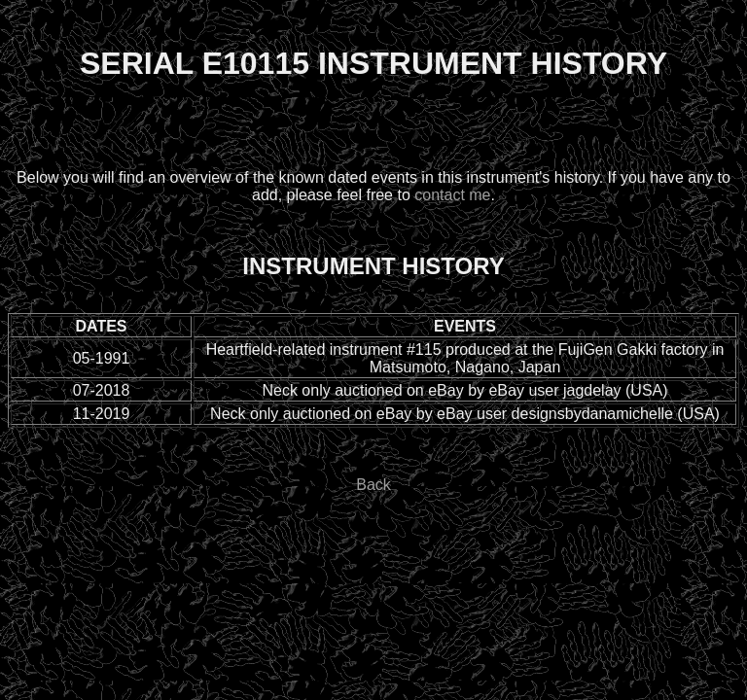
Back (373, 485)
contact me (452, 195)
